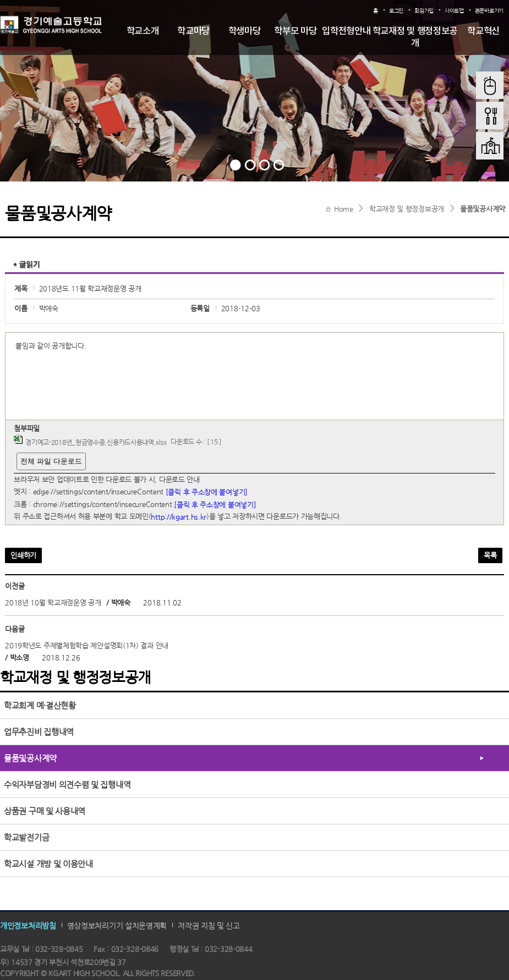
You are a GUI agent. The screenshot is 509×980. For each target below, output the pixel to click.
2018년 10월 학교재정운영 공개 (53, 602)
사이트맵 (454, 11)
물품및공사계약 (483, 209)
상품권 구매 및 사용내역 (45, 811)
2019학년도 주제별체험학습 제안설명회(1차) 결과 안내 (87, 645)
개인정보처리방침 (28, 926)
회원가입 (424, 11)
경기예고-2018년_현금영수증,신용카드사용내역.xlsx (96, 442)
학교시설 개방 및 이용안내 (48, 864)
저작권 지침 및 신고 (209, 926)
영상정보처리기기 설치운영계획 (117, 926)
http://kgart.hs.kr (179, 517)
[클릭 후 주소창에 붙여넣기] (207, 492)
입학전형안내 (346, 31)
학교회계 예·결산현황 (40, 705)
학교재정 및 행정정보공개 (415, 37)
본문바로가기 (489, 11)
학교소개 (143, 31)
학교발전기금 (26, 837)
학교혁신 (483, 31)
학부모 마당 (295, 31)
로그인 (396, 11)
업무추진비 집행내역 (39, 732)
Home (344, 209)
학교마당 (193, 31)
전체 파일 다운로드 (51, 461)
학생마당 (245, 31)
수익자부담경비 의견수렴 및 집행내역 (67, 784)
